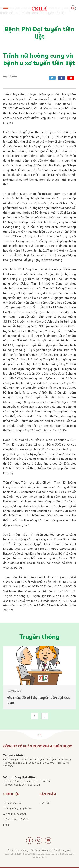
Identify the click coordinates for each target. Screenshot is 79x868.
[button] (35, 716)
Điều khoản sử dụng (19, 850)
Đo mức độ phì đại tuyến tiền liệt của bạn (39, 700)
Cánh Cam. (41, 857)
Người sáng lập (14, 803)
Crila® (46, 803)
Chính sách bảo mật (42, 850)
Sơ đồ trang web (63, 850)
